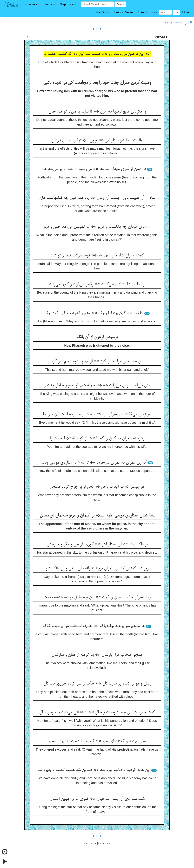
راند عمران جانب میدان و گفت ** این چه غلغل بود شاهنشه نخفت (97, 597)
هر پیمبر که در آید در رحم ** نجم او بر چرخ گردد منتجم (97, 487)
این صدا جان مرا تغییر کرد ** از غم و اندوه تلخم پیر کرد (97, 361)
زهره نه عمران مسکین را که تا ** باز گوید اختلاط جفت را (97, 438)
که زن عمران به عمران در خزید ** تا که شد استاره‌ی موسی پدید (94, 463)
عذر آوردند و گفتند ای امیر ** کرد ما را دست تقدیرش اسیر (97, 741)
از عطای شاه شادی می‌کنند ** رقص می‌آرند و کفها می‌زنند (97, 284)
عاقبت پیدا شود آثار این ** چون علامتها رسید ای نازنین (97, 141)
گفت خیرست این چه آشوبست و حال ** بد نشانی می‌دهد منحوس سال (97, 713)
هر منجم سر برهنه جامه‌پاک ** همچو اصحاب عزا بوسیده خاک (94, 626)
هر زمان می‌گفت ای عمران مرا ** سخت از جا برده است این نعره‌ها (97, 414)
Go (176, 12)
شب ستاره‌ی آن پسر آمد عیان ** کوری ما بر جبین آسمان (97, 799)
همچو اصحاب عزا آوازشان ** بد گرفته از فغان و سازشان (97, 655)
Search (120, 4)
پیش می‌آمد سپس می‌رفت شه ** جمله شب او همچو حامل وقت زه (97, 386)
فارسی (188, 23)
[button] (32, 4)
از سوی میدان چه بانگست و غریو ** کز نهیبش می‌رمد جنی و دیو (97, 227)
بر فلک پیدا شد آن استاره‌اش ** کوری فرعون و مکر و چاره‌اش (97, 544)
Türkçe (178, 23)
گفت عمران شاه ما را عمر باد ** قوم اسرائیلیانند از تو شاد (97, 256)
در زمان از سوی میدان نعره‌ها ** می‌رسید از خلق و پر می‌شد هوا (94, 169)
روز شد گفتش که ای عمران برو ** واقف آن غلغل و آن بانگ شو (97, 569)
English (169, 23)
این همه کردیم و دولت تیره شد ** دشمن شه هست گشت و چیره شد (94, 770)
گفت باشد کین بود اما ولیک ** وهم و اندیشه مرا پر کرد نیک (94, 313)
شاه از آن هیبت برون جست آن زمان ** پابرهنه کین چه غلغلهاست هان (97, 198)
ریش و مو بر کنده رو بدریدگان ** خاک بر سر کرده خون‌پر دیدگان (97, 684)
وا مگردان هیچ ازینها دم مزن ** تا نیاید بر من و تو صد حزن (97, 112)
